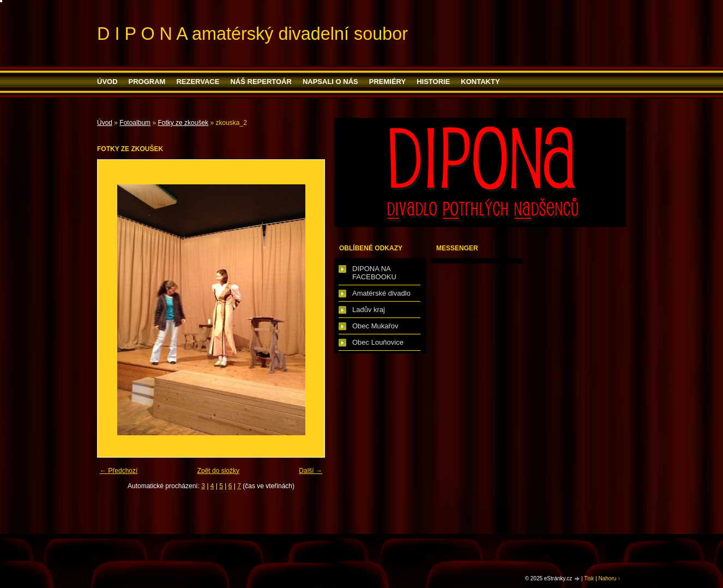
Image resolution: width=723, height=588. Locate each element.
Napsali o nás (330, 82)
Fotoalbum (135, 123)
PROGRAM (147, 82)
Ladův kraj (369, 310)
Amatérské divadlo (381, 293)
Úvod (107, 82)
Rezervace (198, 82)
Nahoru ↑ (609, 578)
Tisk (589, 578)
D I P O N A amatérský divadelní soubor (252, 34)
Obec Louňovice (378, 342)
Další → (311, 471)
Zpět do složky (218, 471)
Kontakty (480, 82)
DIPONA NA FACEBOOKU (374, 273)
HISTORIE (433, 82)
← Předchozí (119, 471)
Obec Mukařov (375, 326)
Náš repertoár (261, 82)
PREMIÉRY (387, 82)
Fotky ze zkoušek (183, 123)
